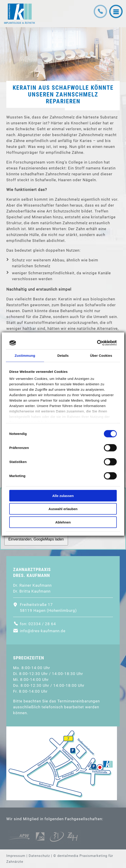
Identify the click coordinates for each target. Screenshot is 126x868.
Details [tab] (63, 355)
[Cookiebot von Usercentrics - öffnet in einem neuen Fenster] (97, 343)
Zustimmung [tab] (25, 355)
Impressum (16, 856)
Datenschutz (39, 856)
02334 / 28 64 (42, 624)
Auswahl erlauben (63, 509)
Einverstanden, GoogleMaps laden (36, 539)
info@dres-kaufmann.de (43, 631)
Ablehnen (63, 522)
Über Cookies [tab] (101, 355)
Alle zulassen (63, 495)
